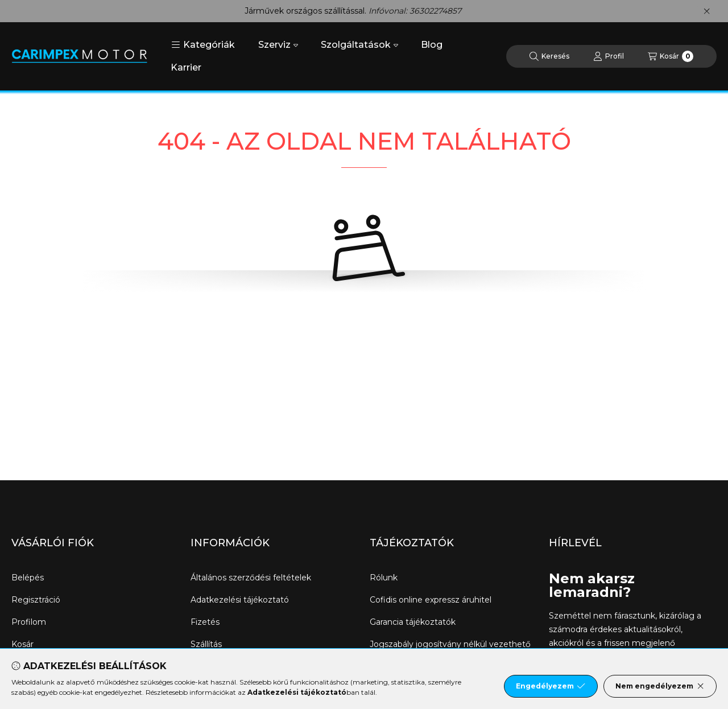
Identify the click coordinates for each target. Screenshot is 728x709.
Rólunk (384, 578)
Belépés (28, 578)
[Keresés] (549, 56)
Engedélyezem (551, 686)
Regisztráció (36, 600)
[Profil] (609, 56)
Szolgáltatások (359, 45)
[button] (203, 45)
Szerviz (278, 45)
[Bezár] (707, 11)
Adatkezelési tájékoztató (240, 600)
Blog (432, 45)
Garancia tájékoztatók (413, 622)
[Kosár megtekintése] (671, 56)
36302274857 (435, 11)
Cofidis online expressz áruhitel (431, 600)
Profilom (29, 622)
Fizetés (205, 622)
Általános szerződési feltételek (251, 578)
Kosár (22, 644)
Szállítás (206, 644)
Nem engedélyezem (660, 686)
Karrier (186, 67)
